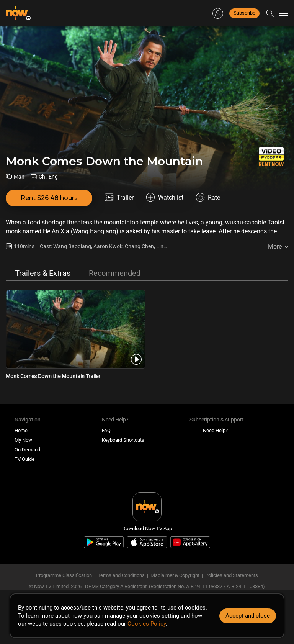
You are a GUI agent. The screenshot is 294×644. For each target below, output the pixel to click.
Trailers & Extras (43, 273)
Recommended (115, 273)
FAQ (106, 430)
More (275, 247)
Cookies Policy (147, 624)
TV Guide (24, 459)
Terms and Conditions (121, 575)
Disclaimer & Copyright (175, 575)
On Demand (27, 450)
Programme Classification (64, 575)
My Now (23, 440)
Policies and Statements (232, 575)
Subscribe (244, 13)
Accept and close (248, 616)
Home (21, 430)
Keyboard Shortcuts (123, 440)
